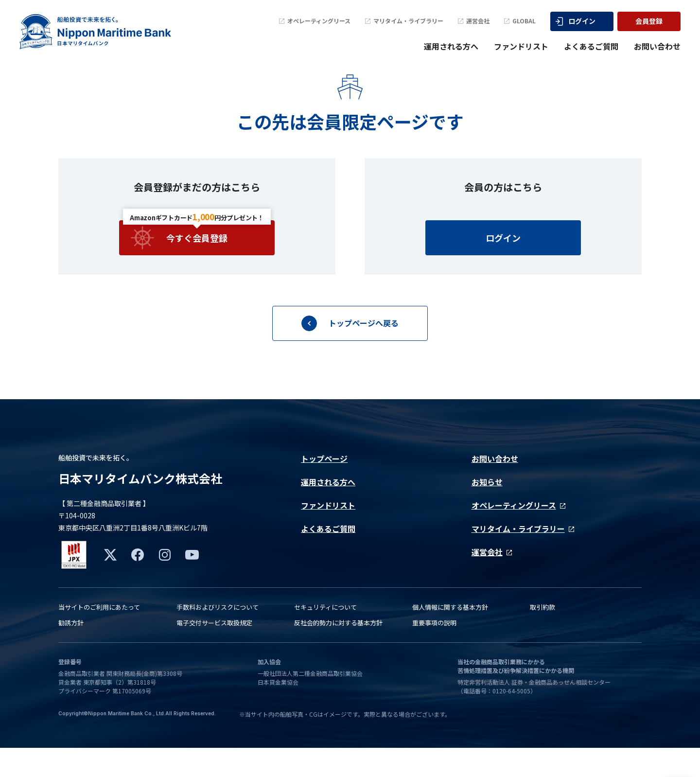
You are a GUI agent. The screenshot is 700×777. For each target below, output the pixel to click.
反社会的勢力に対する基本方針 (338, 652)
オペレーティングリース (315, 21)
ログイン (576, 21)
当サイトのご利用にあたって (99, 636)
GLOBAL (520, 21)
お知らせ (487, 506)
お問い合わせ (657, 46)
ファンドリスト (521, 46)
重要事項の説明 (434, 652)
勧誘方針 (71, 652)
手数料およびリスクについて (218, 636)
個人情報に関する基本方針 (450, 636)
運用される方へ (451, 46)
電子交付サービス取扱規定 (214, 652)
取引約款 (542, 636)
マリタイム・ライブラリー (404, 21)
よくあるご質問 (591, 46)
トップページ (324, 482)
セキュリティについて (325, 636)
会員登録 (649, 21)
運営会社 (474, 21)
